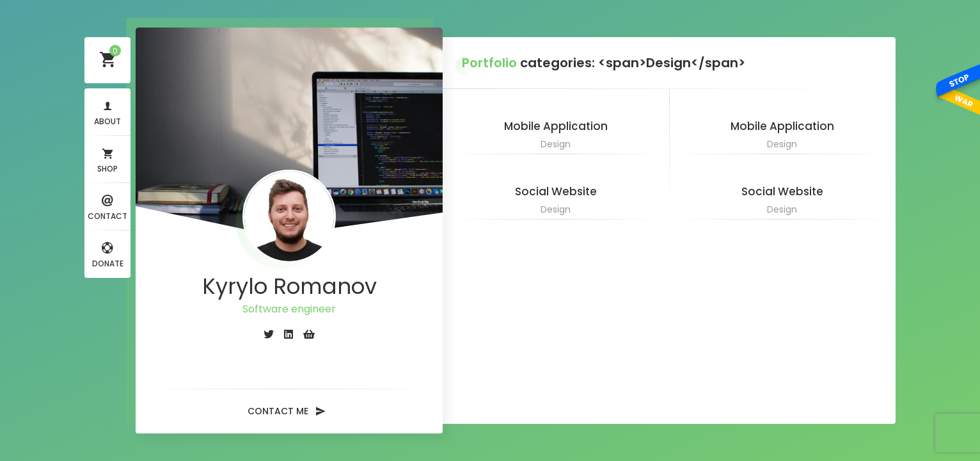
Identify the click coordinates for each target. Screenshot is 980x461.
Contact (107, 206)
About (107, 112)
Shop (107, 159)
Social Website (556, 191)
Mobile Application (556, 126)
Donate (108, 254)
